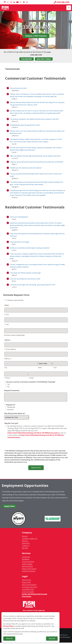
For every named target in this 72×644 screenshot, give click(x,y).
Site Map (25, 549)
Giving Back (26, 545)
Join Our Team (44, 59)
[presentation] (36, 446)
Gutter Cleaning (27, 565)
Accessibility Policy (28, 591)
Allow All (9, 639)
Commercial (26, 558)
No (7, 387)
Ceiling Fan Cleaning (28, 572)
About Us (25, 542)
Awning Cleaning (27, 568)
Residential (10, 409)
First (7, 314)
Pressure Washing (28, 563)
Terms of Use (26, 581)
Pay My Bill (27, 59)
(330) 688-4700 (61, 2)
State (40, 368)
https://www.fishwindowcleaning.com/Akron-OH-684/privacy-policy (33, 434)
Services (25, 538)
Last (7, 324)
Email (31, 378)
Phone (7, 378)
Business (9, 411)
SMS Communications (29, 586)
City (6, 368)
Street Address (10, 349)
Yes (7, 384)
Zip (55, 368)
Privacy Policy (26, 584)
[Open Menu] (69, 8)
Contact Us (26, 547)
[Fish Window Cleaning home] (5, 8)
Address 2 (8, 359)
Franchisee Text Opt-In (30, 588)
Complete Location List (30, 540)
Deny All (52, 639)
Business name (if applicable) (14, 335)
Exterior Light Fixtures (29, 570)
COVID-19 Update (28, 593)
